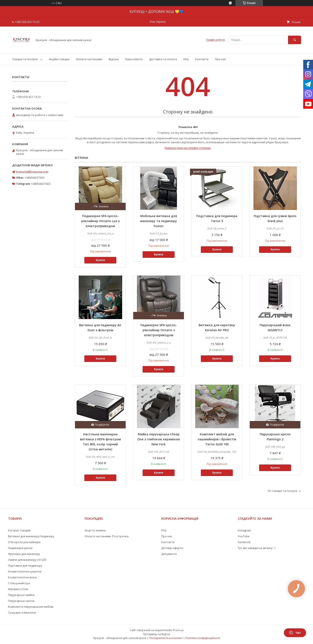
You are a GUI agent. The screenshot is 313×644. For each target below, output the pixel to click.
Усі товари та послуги (282, 491)
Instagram (244, 530)
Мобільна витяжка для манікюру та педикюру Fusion (159, 221)
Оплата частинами (89, 59)
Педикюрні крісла (20, 548)
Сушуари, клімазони (22, 612)
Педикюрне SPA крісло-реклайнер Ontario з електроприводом (159, 330)
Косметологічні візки (22, 577)
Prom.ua (178, 630)
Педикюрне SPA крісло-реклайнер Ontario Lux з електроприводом (100, 221)
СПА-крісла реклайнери (24, 542)
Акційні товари (59, 59)
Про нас (220, 59)
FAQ (186, 59)
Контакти (202, 59)
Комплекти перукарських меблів (31, 607)
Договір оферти (172, 548)
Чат (295, 633)
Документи (169, 554)
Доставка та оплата (163, 59)
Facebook (244, 542)
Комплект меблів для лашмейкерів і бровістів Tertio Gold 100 (217, 439)
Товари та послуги (25, 59)
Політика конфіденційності (203, 638)
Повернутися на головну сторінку (188, 148)
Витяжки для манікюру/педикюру (31, 536)
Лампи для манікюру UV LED (27, 560)
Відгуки (114, 59)
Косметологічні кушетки (25, 571)
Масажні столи (18, 589)
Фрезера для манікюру (24, 554)
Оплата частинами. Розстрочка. (107, 536)
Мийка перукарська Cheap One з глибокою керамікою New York (159, 439)
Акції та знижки (95, 530)
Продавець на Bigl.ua (156, 634)
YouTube (244, 536)
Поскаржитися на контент (166, 638)
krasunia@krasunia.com (32, 171)
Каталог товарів (19, 530)
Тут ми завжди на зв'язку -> (257, 548)
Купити (100, 260)
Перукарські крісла (21, 601)
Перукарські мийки (21, 595)
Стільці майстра (19, 583)
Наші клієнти (134, 59)
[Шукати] (295, 40)
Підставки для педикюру (25, 566)
